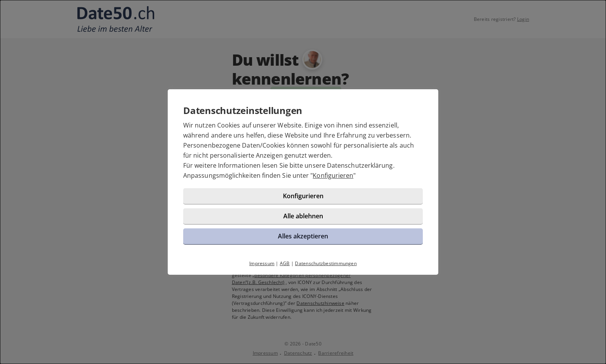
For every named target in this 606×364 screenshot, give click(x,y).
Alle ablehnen (303, 216)
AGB (285, 263)
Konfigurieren (333, 175)
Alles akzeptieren (303, 236)
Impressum (262, 263)
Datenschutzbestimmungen (326, 263)
